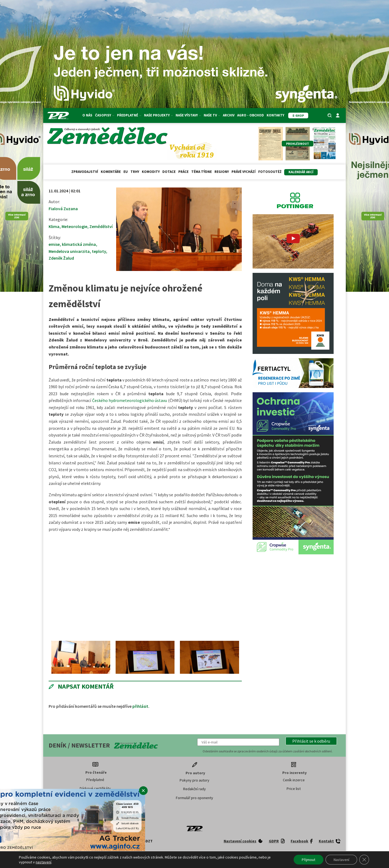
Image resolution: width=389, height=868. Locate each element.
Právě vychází (244, 172)
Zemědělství (101, 226)
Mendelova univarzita (69, 251)
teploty (99, 251)
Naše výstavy (188, 115)
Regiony (222, 172)
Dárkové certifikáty (95, 788)
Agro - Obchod (251, 115)
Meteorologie (74, 226)
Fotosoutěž (270, 172)
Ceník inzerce (294, 780)
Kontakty (275, 115)
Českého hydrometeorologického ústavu (130, 400)
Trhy (135, 172)
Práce (183, 172)
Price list (294, 789)
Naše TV (212, 115)
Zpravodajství (85, 172)
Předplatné (129, 115)
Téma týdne (202, 172)
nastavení (43, 862)
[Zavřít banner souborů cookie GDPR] (364, 860)
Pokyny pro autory (194, 780)
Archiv (229, 115)
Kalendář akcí (301, 172)
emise (54, 244)
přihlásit (140, 706)
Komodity (151, 172)
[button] (311, 741)
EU (126, 172)
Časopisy (105, 115)
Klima (54, 226)
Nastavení (341, 860)
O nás (87, 115)
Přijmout (308, 860)
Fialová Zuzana (63, 209)
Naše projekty (158, 115)
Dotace (169, 172)
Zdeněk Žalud (61, 258)
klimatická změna (79, 244)
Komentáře (111, 172)
